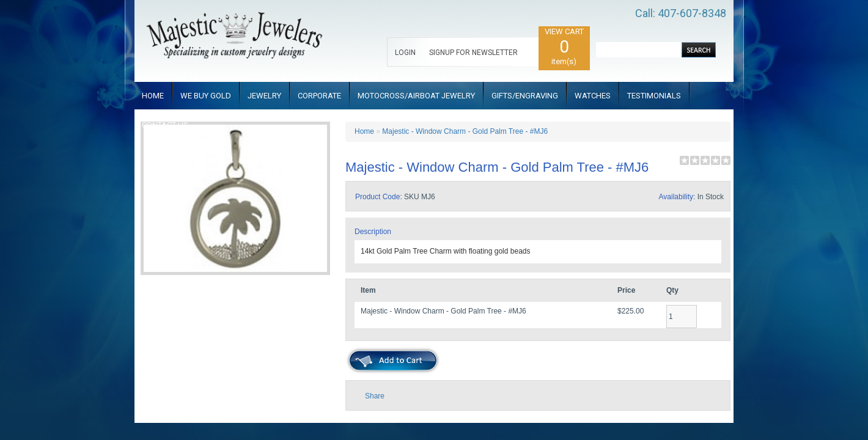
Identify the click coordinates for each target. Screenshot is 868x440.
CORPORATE (319, 96)
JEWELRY (264, 96)
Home (364, 131)
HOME (153, 96)
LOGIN (405, 53)
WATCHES (593, 96)
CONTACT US (165, 125)
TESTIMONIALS (654, 96)
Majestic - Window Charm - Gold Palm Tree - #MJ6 (465, 131)
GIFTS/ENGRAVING (525, 96)
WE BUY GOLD (206, 96)
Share (375, 396)
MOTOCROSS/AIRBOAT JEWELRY (416, 96)
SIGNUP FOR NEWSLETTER (473, 53)
